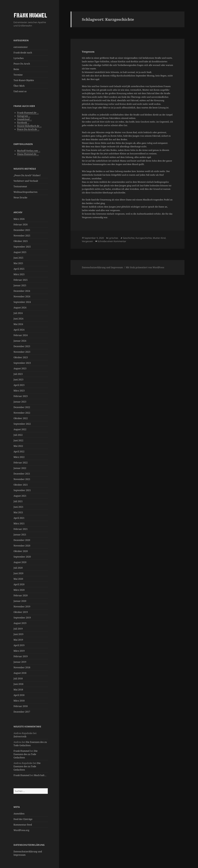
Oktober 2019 (21, 612)
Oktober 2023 (21, 357)
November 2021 (22, 479)
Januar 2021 (20, 535)
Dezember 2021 (22, 474)
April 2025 (19, 269)
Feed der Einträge (23, 819)
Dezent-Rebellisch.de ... (29, 126)
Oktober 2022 (21, 418)
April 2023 (19, 385)
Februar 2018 (21, 706)
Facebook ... (23, 123)
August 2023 (20, 368)
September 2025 (22, 247)
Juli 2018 (18, 679)
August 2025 (20, 252)
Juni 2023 (18, 380)
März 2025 (19, 274)
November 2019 (22, 607)
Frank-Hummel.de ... (28, 113)
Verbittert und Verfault (26, 181)
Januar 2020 (20, 601)
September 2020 (22, 557)
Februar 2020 (21, 595)
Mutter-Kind (159, 238)
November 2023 (22, 352)
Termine (18, 75)
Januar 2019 (20, 662)
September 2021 (22, 490)
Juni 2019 (18, 634)
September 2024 (22, 302)
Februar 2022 (21, 463)
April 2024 (19, 330)
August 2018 (20, 673)
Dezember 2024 (22, 291)
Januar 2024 (20, 341)
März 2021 (19, 523)
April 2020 (19, 584)
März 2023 (19, 391)
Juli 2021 (18, 501)
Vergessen (88, 52)
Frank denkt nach (23, 53)
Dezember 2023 (22, 346)
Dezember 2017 (22, 712)
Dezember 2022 (22, 407)
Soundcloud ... (24, 119)
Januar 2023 (20, 402)
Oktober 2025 (21, 241)
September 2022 (22, 424)
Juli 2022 (18, 435)
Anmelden (19, 814)
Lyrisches (19, 58)
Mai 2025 (18, 263)
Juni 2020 (18, 573)
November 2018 (22, 667)
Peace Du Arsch (22, 64)
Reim (16, 69)
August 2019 (20, 623)
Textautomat (20, 186)
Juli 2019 (18, 629)
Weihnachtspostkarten (25, 192)
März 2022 (19, 457)
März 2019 (19, 651)
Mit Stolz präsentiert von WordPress (145, 267)
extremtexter (21, 47)
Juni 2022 (18, 440)
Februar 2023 (21, 396)
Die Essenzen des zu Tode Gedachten (26, 754)
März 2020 (19, 590)
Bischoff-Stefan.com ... (29, 151)
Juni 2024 (18, 319)
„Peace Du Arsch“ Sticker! (27, 175)
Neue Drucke (20, 198)
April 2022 (19, 452)
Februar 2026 (21, 225)
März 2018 (19, 701)
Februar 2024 (21, 335)
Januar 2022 (20, 468)
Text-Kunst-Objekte (24, 80)
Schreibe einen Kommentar (112, 241)
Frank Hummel (22, 751)
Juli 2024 (18, 313)
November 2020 (22, 546)
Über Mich (19, 86)
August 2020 (20, 562)
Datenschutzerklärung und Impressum (102, 267)
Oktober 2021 (21, 485)
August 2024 (20, 308)
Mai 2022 (18, 446)
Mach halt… (40, 775)
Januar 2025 (20, 285)
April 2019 (19, 645)
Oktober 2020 (21, 551)
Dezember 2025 (22, 230)
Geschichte (129, 238)
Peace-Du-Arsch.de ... (28, 129)
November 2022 (22, 413)
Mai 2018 (18, 690)
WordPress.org (21, 830)
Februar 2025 (21, 280)
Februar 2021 (21, 529)
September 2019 (22, 618)
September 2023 (22, 363)
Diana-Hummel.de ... (28, 154)
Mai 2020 (18, 579)
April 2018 (19, 695)
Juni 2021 (18, 507)
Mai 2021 (18, 512)
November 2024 (22, 296)
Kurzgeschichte (144, 238)
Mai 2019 (18, 640)
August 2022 (20, 429)
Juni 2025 (18, 258)
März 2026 (19, 219)
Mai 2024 (18, 324)
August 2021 (20, 496)
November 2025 (22, 236)
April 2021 (19, 518)
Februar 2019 (21, 656)
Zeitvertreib (20, 737)
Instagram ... (24, 116)
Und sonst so (20, 91)
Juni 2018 (18, 684)
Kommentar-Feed (23, 825)
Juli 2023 (18, 374)
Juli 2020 (18, 568)
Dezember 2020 (22, 540)
